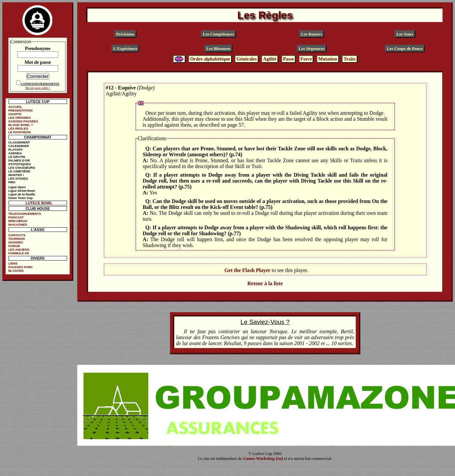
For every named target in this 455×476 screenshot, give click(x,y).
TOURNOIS (16, 239)
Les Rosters (312, 34)
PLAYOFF (15, 150)
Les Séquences (312, 49)
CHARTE (15, 114)
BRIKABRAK (18, 221)
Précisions (125, 34)
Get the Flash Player (248, 270)
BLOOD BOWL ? (21, 125)
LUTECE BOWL (39, 203)
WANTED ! (16, 175)
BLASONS (16, 271)
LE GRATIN (17, 157)
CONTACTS (17, 235)
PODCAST (16, 217)
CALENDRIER (19, 146)
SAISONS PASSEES (23, 121)
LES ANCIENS (19, 250)
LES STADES (18, 178)
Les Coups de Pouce (405, 49)
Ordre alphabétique (210, 59)
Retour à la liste (265, 283)
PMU (12, 182)
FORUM (14, 246)
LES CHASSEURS (22, 168)
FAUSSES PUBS (20, 267)
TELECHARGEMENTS (25, 214)
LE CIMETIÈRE (19, 171)
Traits (350, 59)
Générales (247, 59)
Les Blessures (218, 49)
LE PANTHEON (19, 132)
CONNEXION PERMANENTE (40, 84)
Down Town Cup (20, 198)
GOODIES (16, 242)
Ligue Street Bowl (22, 191)
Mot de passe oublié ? (38, 88)
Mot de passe (38, 62)
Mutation (328, 59)
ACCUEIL (15, 107)
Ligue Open (17, 187)
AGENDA (15, 153)
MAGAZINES (18, 225)
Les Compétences (218, 34)
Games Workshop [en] (263, 459)
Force (306, 59)
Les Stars (405, 34)
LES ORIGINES (19, 118)
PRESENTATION (20, 110)
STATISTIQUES (19, 164)
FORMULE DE (19, 253)
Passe (289, 59)
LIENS (13, 263)
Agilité (270, 59)
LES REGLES (18, 128)
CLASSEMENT (19, 142)
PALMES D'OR (19, 160)
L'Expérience (125, 49)
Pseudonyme (38, 48)
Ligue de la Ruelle (22, 194)
